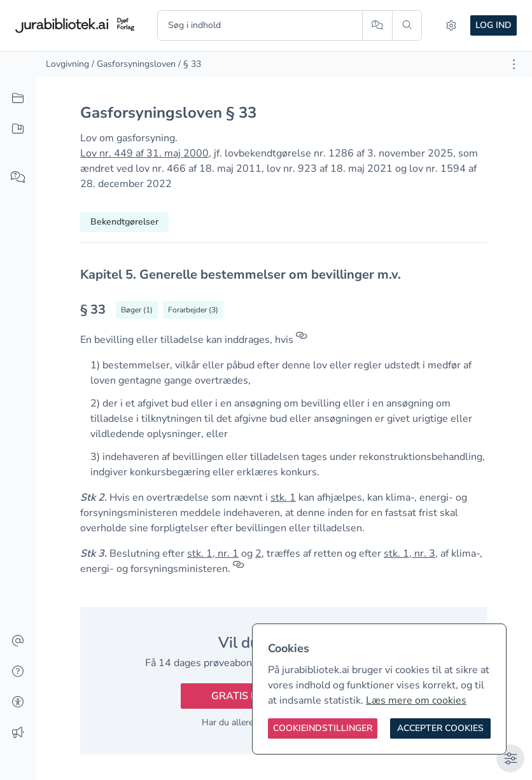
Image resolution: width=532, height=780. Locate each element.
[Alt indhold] (18, 99)
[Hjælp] (18, 672)
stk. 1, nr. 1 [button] (213, 554)
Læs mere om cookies (416, 700)
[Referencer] (302, 340)
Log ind (493, 25)
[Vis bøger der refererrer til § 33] (137, 310)
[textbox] (284, 275)
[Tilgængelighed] (18, 702)
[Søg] (407, 25)
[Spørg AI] (377, 25)
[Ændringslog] (18, 733)
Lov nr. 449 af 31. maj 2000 (144, 153)
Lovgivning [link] (67, 64)
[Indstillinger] (451, 25)
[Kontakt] (18, 641)
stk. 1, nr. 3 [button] (409, 554)
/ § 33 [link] (190, 64)
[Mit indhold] (18, 129)
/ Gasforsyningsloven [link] (134, 64)
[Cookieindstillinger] (323, 728)
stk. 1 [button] (283, 498)
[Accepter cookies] (440, 728)
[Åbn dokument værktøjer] (514, 64)
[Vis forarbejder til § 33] (193, 310)
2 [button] (258, 554)
